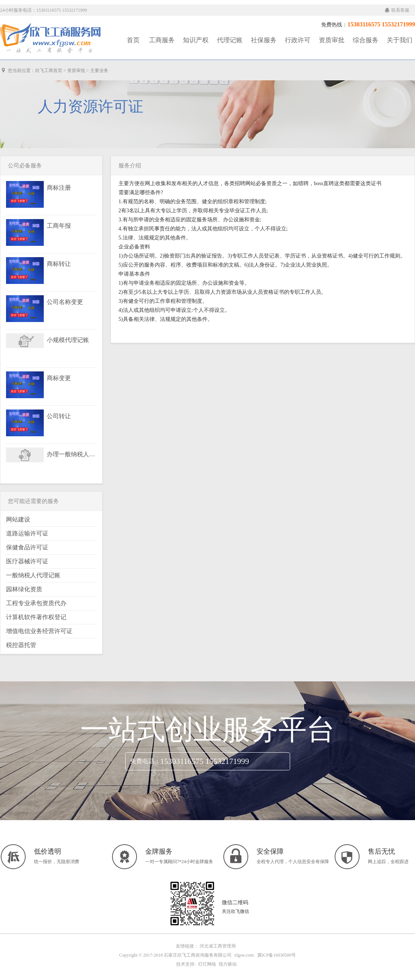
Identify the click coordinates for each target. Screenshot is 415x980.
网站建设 (18, 519)
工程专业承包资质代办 (36, 603)
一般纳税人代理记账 (33, 575)
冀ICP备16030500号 (277, 955)
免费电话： (145, 761)
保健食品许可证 (27, 547)
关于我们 (400, 40)
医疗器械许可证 (27, 561)
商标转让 (59, 264)
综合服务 (366, 40)
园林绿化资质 (24, 589)
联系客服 (397, 10)
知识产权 (196, 40)
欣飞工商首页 (49, 71)
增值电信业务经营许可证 (39, 631)
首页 (133, 40)
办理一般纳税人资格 (71, 454)
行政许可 (298, 40)
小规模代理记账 (68, 340)
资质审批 (332, 40)
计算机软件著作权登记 (36, 617)
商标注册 (59, 188)
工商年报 (59, 226)
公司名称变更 (65, 302)
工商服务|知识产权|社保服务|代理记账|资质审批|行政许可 (51, 38)
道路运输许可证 (27, 533)
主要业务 (99, 71)
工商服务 (162, 40)
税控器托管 (21, 645)
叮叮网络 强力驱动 (216, 964)
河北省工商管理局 (218, 946)
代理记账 (230, 40)
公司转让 (59, 416)
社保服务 (264, 40)
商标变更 (59, 378)
